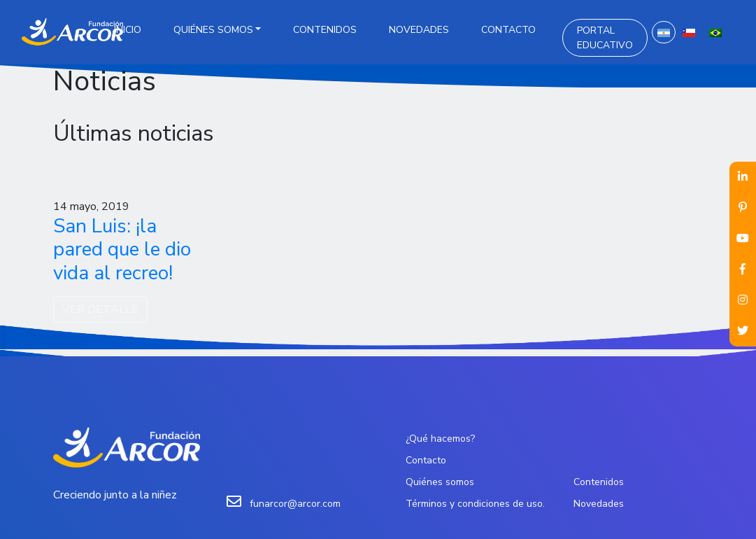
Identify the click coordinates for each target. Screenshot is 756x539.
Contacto (508, 30)
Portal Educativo (605, 38)
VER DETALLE (100, 309)
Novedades (419, 30)
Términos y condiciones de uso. (475, 504)
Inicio (128, 30)
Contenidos (325, 30)
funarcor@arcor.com (295, 504)
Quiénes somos (213, 30)
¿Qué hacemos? (440, 439)
